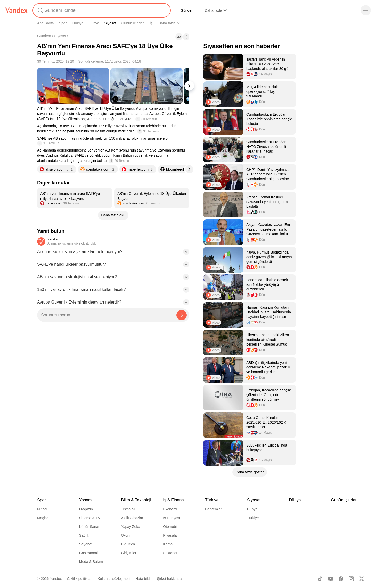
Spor (63, 23)
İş (151, 23)
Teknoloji (128, 509)
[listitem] (75, 198)
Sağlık (84, 535)
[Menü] (366, 10)
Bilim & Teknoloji (171, 23)
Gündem (187, 10)
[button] (113, 253)
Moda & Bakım (91, 562)
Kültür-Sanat (89, 527)
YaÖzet (307, 10)
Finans (260, 10)
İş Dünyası (171, 518)
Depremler (213, 509)
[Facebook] (341, 579)
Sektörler (170, 553)
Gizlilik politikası (80, 579)
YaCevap (284, 10)
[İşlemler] (186, 37)
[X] (362, 579)
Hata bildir (144, 579)
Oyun (125, 535)
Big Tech (128, 544)
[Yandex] (17, 10)
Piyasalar (170, 535)
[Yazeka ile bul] (182, 315)
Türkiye (78, 23)
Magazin (86, 509)
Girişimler (129, 553)
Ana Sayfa (46, 23)
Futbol (42, 509)
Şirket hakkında (169, 579)
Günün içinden (133, 23)
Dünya (94, 23)
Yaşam (195, 23)
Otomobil (170, 527)
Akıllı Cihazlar (132, 518)
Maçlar (43, 518)
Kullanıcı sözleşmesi (114, 579)
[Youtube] (331, 579)
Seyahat (86, 544)
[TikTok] (320, 579)
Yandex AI (237, 10)
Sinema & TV (90, 518)
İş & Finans (173, 500)
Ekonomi (170, 509)
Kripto (168, 544)
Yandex (56, 579)
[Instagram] (351, 579)
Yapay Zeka (131, 527)
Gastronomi (88, 553)
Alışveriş (212, 10)
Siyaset (110, 23)
